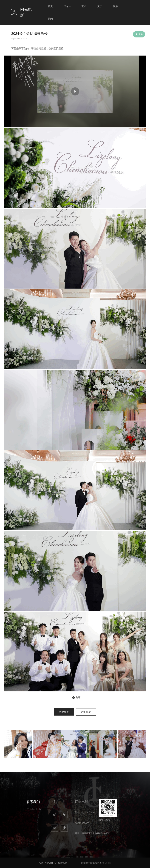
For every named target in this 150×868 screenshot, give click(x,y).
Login (108, 863)
